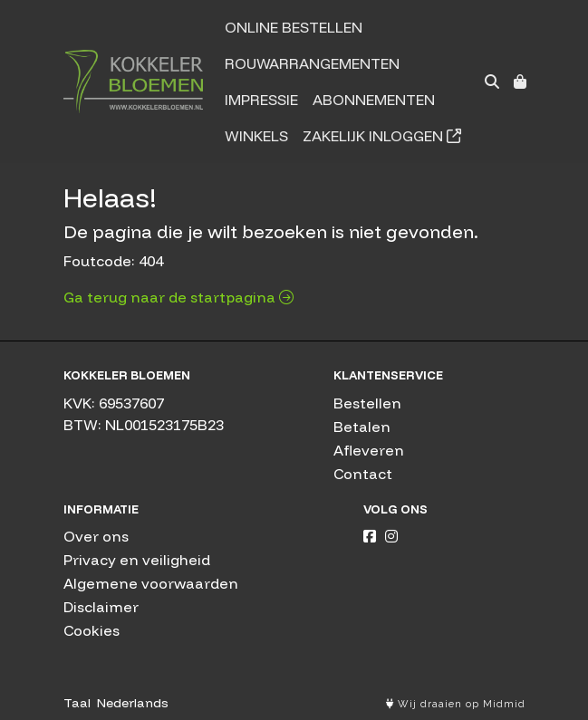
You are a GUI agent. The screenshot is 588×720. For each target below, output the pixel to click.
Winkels (256, 136)
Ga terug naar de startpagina (178, 297)
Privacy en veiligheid (137, 560)
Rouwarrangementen (312, 63)
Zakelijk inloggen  (382, 136)
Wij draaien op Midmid (456, 704)
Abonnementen (374, 100)
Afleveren (369, 450)
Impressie (261, 100)
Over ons (96, 536)
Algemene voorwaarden (151, 583)
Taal (77, 703)
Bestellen (367, 403)
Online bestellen (294, 27)
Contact (363, 474)
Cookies (92, 630)
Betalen (362, 427)
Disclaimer (101, 607)
